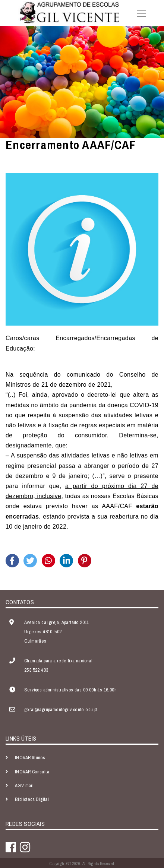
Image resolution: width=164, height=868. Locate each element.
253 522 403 (36, 670)
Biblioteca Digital (32, 799)
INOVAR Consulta (32, 772)
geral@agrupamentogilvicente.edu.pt (61, 709)
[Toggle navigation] (139, 13)
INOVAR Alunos (30, 758)
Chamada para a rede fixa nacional (58, 661)
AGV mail (24, 785)
